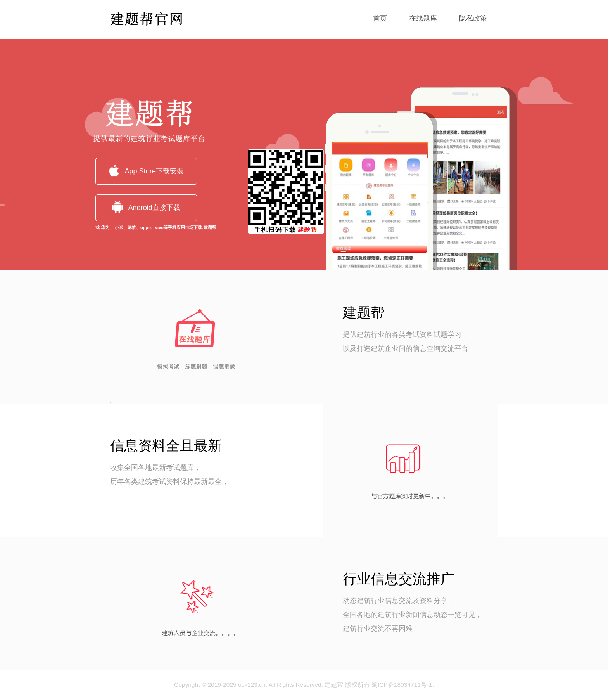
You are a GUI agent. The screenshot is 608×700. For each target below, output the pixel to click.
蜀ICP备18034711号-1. (403, 685)
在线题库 (423, 18)
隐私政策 (473, 18)
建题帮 (334, 685)
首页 (380, 18)
